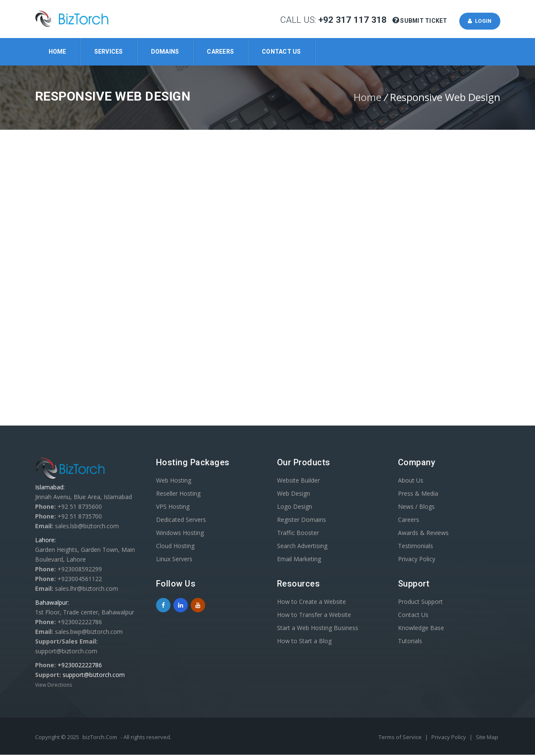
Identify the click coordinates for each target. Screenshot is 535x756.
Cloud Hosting (175, 547)
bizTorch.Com (100, 738)
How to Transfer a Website (314, 616)
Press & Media (418, 495)
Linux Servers (174, 560)
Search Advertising (302, 547)
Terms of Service (401, 738)
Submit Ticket (421, 21)
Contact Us (281, 52)
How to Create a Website (311, 603)
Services (109, 52)
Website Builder (298, 482)
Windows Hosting (180, 534)
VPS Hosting (173, 508)
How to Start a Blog (304, 642)
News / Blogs (416, 508)
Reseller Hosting (178, 495)
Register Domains (302, 521)
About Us (411, 482)
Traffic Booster (298, 534)
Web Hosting (174, 482)
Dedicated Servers (181, 521)
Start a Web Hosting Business (318, 629)
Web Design (294, 495)
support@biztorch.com (94, 676)
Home (58, 52)
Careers (220, 52)
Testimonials (416, 547)
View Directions (53, 686)
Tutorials (410, 642)
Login (478, 22)
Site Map (487, 738)
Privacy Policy (417, 560)
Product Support (420, 603)
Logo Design (295, 508)
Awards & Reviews (423, 534)
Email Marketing (299, 560)
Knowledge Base (421, 629)
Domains (165, 52)
